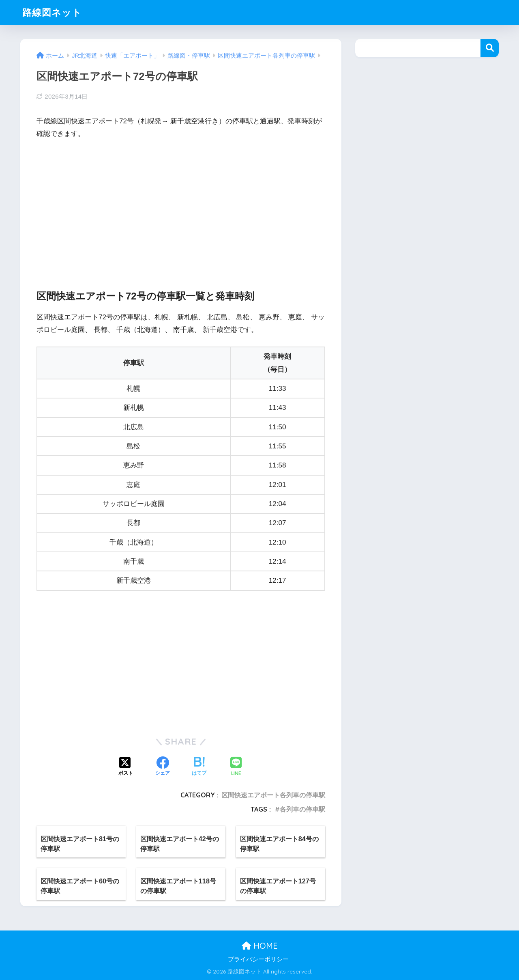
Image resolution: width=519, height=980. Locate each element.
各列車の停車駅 (302, 809)
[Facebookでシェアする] (163, 767)
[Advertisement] (181, 207)
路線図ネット (52, 12)
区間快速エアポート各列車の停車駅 (273, 795)
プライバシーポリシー (258, 959)
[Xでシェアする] (126, 767)
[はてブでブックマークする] (199, 767)
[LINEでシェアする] (236, 767)
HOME (260, 946)
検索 (490, 48)
